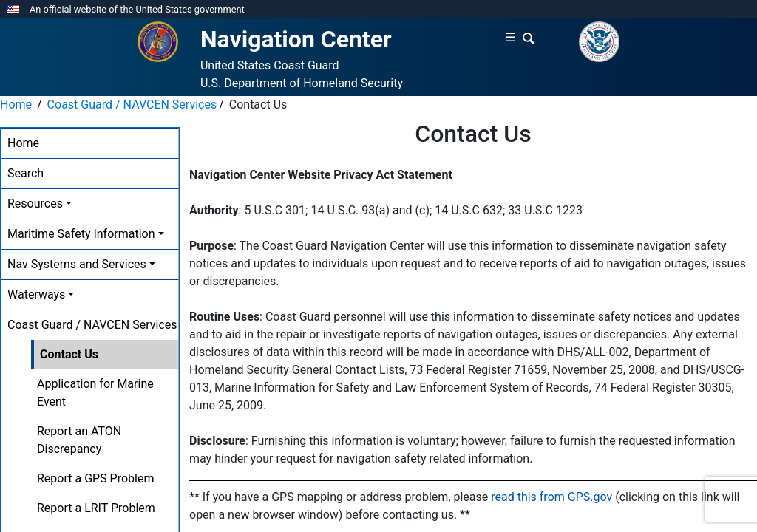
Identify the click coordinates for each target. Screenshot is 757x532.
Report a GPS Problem (95, 478)
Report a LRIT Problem (96, 508)
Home (16, 105)
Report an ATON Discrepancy (79, 440)
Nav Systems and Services (77, 264)
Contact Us (69, 354)
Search (26, 173)
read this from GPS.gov (551, 497)
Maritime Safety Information (81, 234)
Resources (35, 204)
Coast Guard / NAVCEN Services (132, 105)
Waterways (36, 294)
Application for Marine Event (95, 393)
